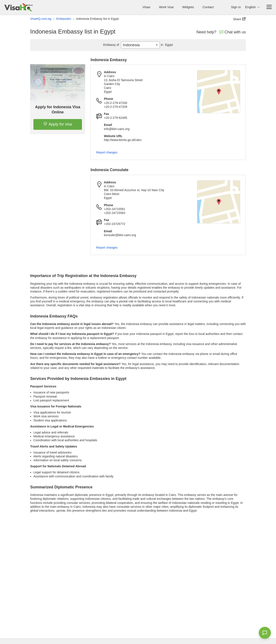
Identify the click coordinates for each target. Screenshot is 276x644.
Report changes (107, 152)
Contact (208, 7)
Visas (146, 7)
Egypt (166, 45)
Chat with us (233, 32)
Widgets (188, 7)
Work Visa (166, 7)
